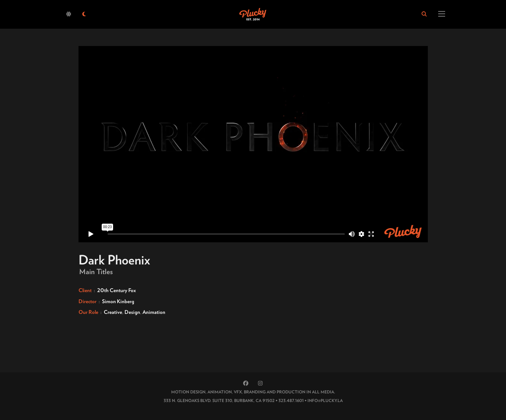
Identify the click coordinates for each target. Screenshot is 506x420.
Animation (154, 312)
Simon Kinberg (118, 301)
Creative (113, 312)
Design (132, 312)
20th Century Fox (117, 290)
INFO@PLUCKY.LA (325, 400)
